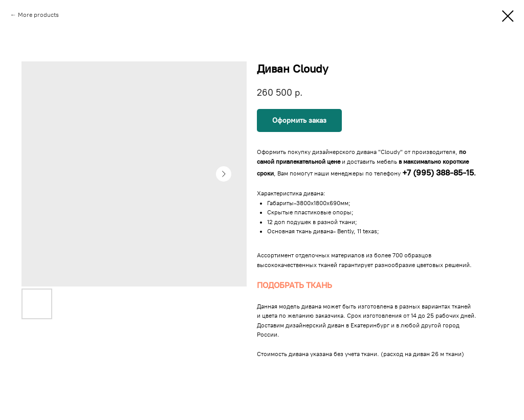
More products (38, 15)
